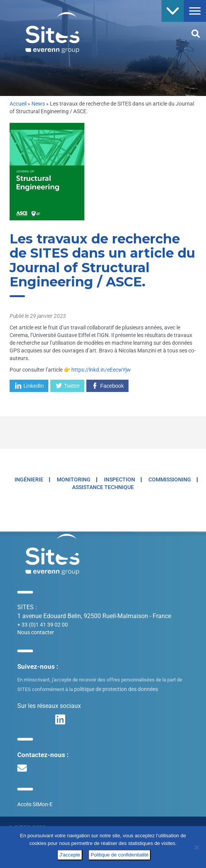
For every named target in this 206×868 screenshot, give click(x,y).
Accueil (18, 104)
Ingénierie (29, 479)
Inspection (119, 479)
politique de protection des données (116, 689)
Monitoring (74, 479)
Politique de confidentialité (119, 855)
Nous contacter (36, 632)
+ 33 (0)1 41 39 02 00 (43, 625)
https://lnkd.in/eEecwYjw (101, 370)
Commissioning (170, 479)
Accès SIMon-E (35, 804)
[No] (196, 847)
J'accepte (70, 855)
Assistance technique (103, 487)
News (38, 104)
